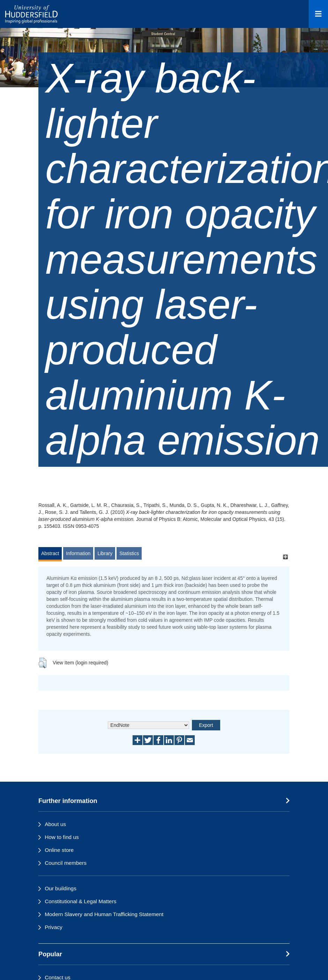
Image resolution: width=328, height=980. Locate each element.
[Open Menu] (318, 14)
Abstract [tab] (50, 553)
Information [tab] (78, 553)
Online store (59, 850)
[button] (42, 663)
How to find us (62, 837)
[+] (285, 557)
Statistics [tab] (129, 553)
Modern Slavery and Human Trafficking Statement (104, 914)
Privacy (53, 927)
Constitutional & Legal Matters (80, 901)
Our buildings (61, 888)
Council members (66, 863)
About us (55, 824)
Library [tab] (105, 553)
